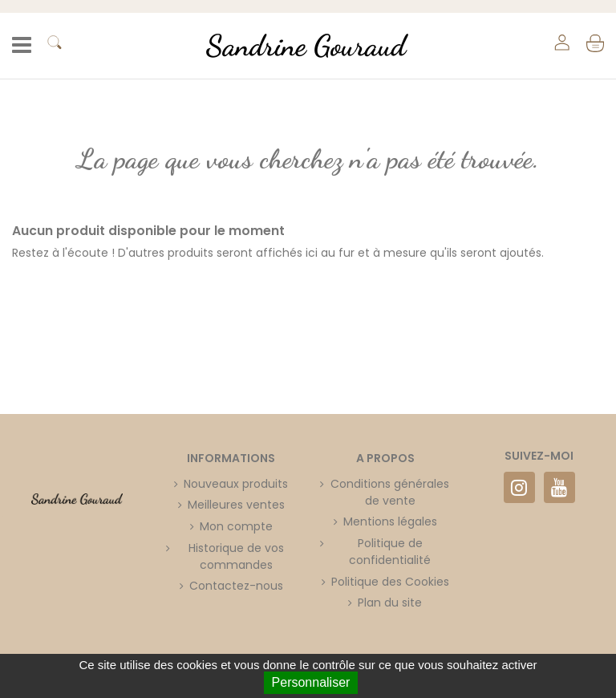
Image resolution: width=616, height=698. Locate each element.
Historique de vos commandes (236, 556)
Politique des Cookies (390, 582)
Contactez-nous (236, 586)
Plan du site (390, 603)
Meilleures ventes (236, 505)
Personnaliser (311, 682)
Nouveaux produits (236, 484)
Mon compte (236, 526)
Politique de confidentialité (390, 552)
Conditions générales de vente (390, 492)
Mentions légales (390, 521)
